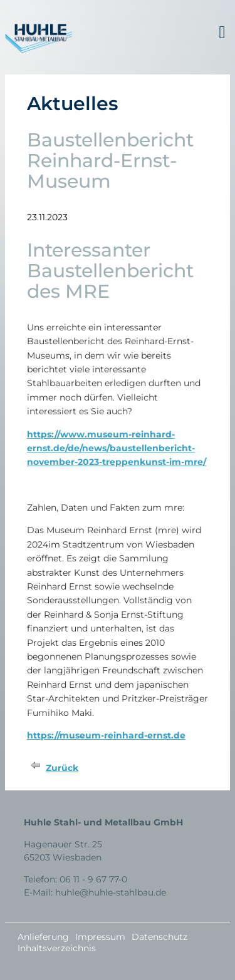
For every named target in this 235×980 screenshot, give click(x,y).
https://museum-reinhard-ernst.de (106, 735)
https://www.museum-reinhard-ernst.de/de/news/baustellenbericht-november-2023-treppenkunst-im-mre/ (117, 448)
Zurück (62, 768)
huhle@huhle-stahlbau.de (111, 892)
